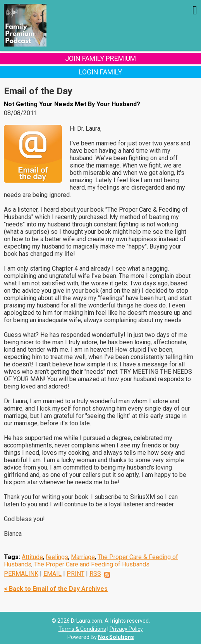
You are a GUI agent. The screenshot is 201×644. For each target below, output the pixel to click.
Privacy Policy (126, 629)
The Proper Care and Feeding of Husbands (92, 564)
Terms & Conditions (82, 629)
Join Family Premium (100, 58)
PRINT (76, 574)
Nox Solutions (116, 637)
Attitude (32, 557)
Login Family (100, 72)
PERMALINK (21, 574)
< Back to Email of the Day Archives (56, 589)
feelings (57, 557)
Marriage (83, 557)
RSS (95, 574)
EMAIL (52, 574)
